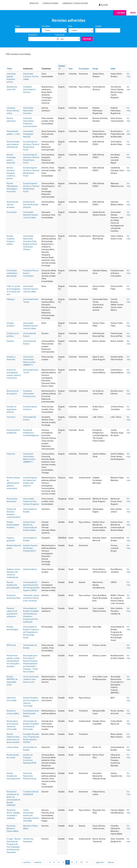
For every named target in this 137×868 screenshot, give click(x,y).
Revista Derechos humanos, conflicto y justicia (11, 173)
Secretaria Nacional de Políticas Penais (30, 776)
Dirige (95, 69)
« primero (26, 862)
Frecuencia (60, 35)
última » (111, 862)
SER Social (11, 645)
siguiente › (100, 862)
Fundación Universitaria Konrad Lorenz (29, 394)
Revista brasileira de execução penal (13, 776)
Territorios (11, 417)
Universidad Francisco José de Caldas (31, 76)
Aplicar (87, 39)
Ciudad (98, 26)
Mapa (133, 13)
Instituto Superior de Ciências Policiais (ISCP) (30, 548)
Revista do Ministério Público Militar (13, 828)
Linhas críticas (13, 747)
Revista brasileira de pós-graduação (13, 585)
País (70, 26)
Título (17, 26)
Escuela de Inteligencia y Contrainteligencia (31, 433)
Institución (33, 35)
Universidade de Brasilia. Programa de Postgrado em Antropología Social (31, 632)
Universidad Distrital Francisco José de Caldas (31, 215)
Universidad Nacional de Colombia (28, 111)
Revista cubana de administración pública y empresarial (13, 483)
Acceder (103, 5)
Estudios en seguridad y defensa (12, 409)
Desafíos (10, 341)
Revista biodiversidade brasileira (13, 525)
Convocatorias (50, 3)
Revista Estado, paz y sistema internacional (13, 144)
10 (81, 862)
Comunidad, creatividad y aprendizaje (12, 273)
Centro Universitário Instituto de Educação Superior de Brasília (31, 815)
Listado (121, 13)
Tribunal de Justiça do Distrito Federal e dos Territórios (31, 598)
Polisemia (11, 454)
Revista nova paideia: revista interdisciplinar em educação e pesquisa (13, 661)
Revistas (34, 3)
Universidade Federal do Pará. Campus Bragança (31, 501)
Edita (113, 69)
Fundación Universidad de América (29, 90)
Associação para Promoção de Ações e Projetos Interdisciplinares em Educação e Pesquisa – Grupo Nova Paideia (31, 664)
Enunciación (12, 212)
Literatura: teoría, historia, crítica (13, 111)
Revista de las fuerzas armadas (13, 205)
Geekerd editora (30, 569)
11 (87, 862)
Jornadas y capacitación (75, 3)
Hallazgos (11, 299)
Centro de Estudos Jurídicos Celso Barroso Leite (31, 679)
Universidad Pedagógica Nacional (28, 134)
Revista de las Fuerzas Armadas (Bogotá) (31, 205)
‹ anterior (38, 862)
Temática (46, 26)
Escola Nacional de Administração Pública (31, 713)
